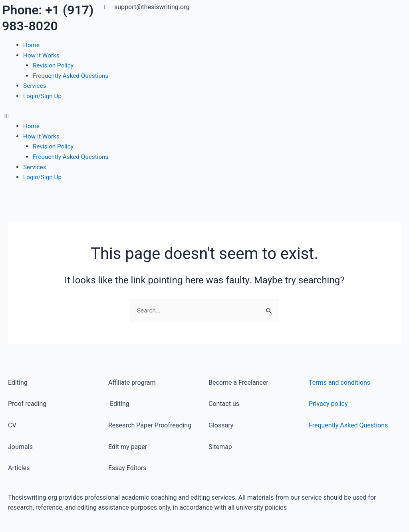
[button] (102, 116)
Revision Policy (54, 65)
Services (35, 86)
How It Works (42, 55)
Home (32, 45)
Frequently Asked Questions (72, 76)
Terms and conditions (340, 383)
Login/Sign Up (43, 96)
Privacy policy (328, 404)
